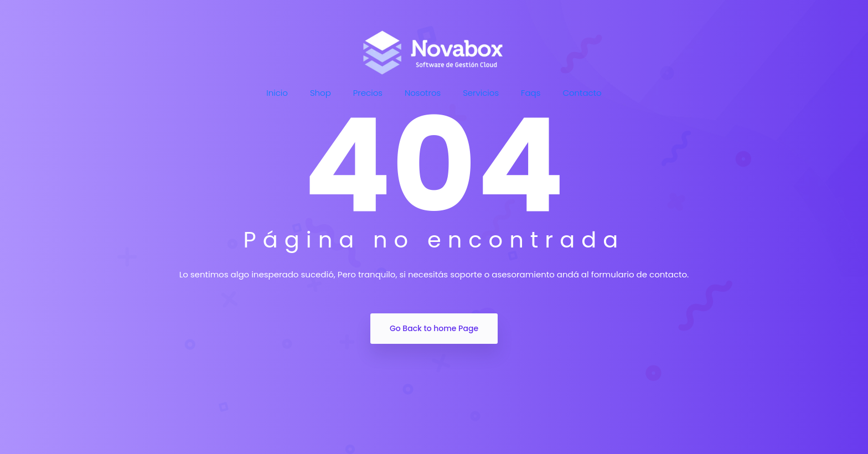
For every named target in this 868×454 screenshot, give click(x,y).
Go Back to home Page (434, 328)
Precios (368, 93)
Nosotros (423, 93)
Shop (321, 93)
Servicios (481, 93)
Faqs (531, 93)
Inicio (277, 93)
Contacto (582, 93)
